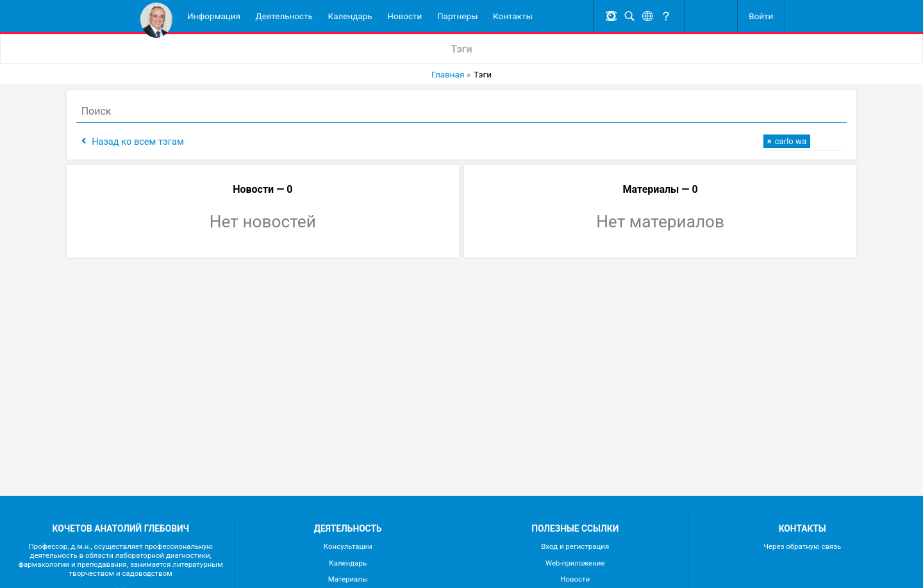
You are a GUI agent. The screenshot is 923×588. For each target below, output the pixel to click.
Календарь (350, 16)
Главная (448, 74)
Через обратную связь (802, 546)
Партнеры (458, 16)
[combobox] (795, 141)
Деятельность (284, 16)
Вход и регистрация (575, 546)
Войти (761, 16)
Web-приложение (575, 563)
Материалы (348, 579)
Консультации (348, 546)
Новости (404, 16)
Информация (214, 16)
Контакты (513, 16)
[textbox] (817, 140)
